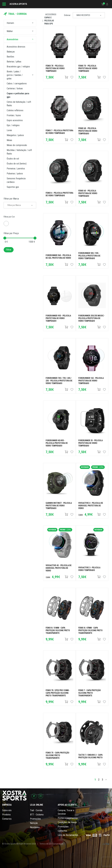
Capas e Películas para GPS (49, 21)
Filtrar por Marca (11, 199)
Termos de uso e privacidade (51, 844)
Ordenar (67, 15)
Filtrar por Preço (11, 233)
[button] (33, 23)
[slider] (5, 238)
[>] (106, 780)
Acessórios (51, 14)
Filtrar (9, 250)
